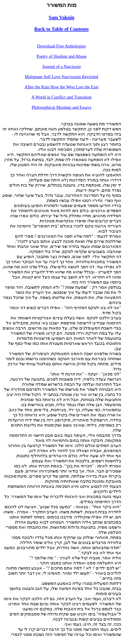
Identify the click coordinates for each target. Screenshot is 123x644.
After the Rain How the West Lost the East (61, 87)
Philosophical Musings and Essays (62, 107)
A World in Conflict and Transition (62, 97)
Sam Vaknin (61, 17)
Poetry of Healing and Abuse (62, 56)
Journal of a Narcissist (61, 66)
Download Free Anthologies (61, 46)
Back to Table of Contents (61, 29)
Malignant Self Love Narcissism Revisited (61, 77)
